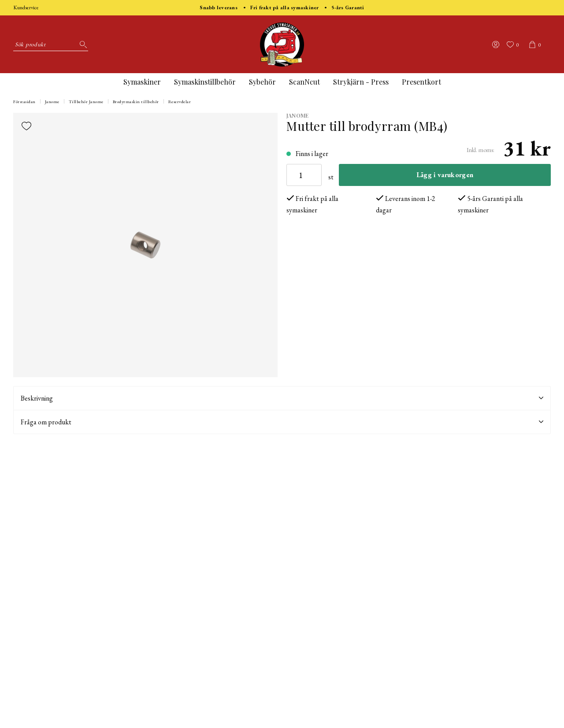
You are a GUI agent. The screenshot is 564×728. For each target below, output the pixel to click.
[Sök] (82, 45)
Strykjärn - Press (361, 82)
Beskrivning (282, 398)
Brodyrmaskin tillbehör (136, 102)
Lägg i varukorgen (445, 175)
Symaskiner (142, 82)
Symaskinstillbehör (205, 82)
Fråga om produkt (282, 422)
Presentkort (421, 82)
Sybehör (262, 82)
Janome (52, 102)
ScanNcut (304, 82)
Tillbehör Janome (86, 102)
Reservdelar (180, 102)
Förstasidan (24, 102)
